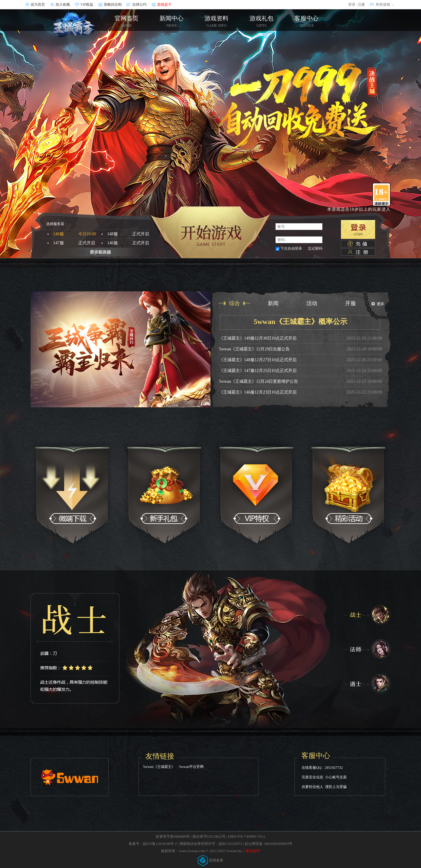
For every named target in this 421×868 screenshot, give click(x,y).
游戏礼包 (261, 22)
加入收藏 (63, 4)
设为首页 (38, 4)
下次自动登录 (291, 248)
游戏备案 (210, 860)
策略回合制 (113, 4)
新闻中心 (172, 22)
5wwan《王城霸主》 (159, 767)
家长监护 (253, 851)
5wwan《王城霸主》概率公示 (300, 322)
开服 (351, 303)
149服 (76, 234)
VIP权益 (87, 4)
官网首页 (73, 25)
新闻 (273, 303)
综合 (234, 303)
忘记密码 (315, 248)
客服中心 (306, 22)
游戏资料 (216, 22)
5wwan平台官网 (191, 767)
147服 (76, 243)
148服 (130, 234)
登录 (352, 4)
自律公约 (139, 4)
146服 (130, 243)
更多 (378, 304)
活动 (312, 303)
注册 (361, 4)
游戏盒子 (164, 4)
